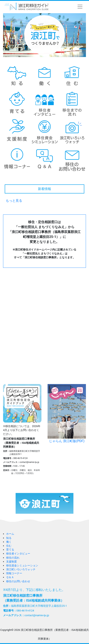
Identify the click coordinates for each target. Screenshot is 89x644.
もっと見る (14, 201)
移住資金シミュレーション (22, 565)
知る (9, 538)
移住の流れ (13, 558)
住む (9, 546)
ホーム (10, 534)
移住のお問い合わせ (18, 581)
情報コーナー (14, 573)
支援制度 (11, 562)
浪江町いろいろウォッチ (21, 569)
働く (9, 542)
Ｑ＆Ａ (10, 577)
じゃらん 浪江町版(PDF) (67, 413)
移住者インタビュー (18, 554)
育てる (10, 550)
